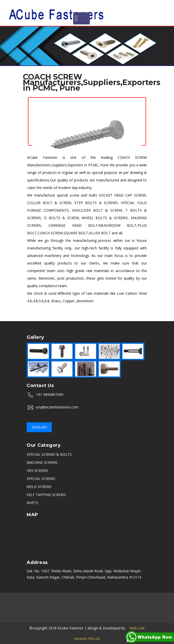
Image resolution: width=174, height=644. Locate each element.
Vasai (122, 617)
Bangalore (53, 598)
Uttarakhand (75, 611)
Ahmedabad (124, 605)
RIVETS (32, 503)
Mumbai (34, 598)
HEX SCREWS (37, 470)
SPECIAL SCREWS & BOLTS (49, 454)
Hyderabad (63, 605)
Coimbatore (57, 617)
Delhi (126, 598)
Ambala (44, 605)
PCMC (143, 605)
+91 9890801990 (50, 394)
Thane (94, 611)
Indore (28, 605)
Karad (109, 617)
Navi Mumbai (114, 611)
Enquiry (39, 427)
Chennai (111, 598)
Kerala (134, 611)
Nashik (71, 598)
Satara (95, 617)
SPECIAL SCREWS (41, 479)
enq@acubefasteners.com (57, 407)
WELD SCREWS (39, 487)
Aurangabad (91, 598)
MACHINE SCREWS (42, 462)
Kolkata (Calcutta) (46, 611)
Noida (139, 598)
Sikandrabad (86, 605)
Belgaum (78, 617)
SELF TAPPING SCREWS (46, 495)
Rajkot (105, 605)
